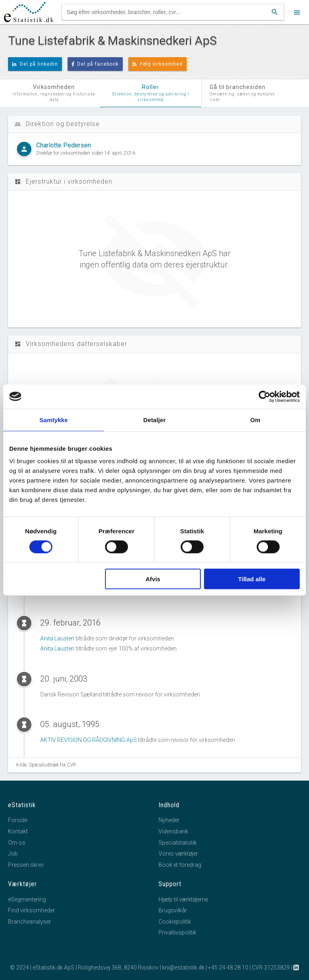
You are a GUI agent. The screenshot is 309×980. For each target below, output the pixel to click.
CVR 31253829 (271, 968)
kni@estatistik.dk (183, 968)
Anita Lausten (57, 638)
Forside (18, 820)
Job (13, 854)
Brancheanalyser (30, 922)
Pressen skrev (26, 865)
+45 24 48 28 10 (228, 968)
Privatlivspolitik (177, 932)
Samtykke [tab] (54, 420)
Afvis (153, 579)
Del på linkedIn (35, 64)
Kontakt (18, 831)
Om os (17, 843)
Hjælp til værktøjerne (183, 899)
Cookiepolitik (175, 922)
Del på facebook (95, 64)
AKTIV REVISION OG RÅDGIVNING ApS (89, 740)
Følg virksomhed (158, 64)
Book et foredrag (180, 865)
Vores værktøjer (178, 854)
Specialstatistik (178, 843)
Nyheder (169, 820)
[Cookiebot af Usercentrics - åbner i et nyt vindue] (265, 396)
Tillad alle (252, 579)
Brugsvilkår (173, 910)
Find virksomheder (32, 910)
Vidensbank (173, 831)
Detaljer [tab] (154, 420)
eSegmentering (27, 899)
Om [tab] (255, 420)
